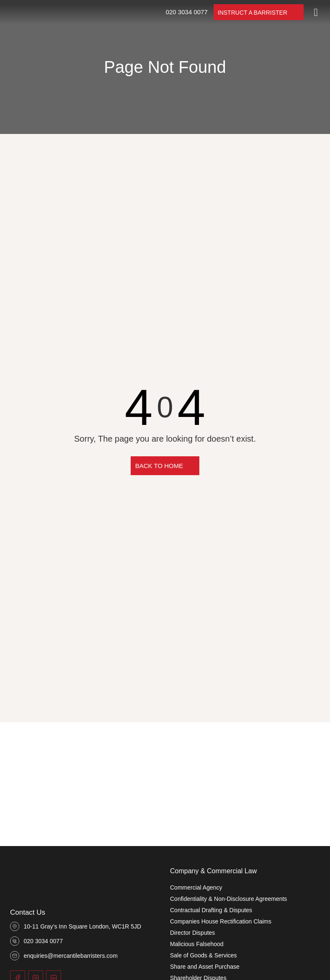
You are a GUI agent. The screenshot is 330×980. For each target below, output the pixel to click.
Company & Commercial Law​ (213, 871)
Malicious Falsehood (197, 944)
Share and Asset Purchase (205, 967)
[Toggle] (316, 12)
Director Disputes (192, 933)
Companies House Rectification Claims (221, 921)
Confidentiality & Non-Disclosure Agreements (228, 899)
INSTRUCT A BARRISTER (253, 13)
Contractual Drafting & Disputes (211, 910)
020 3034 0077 (187, 12)
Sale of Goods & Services (204, 955)
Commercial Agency (196, 887)
